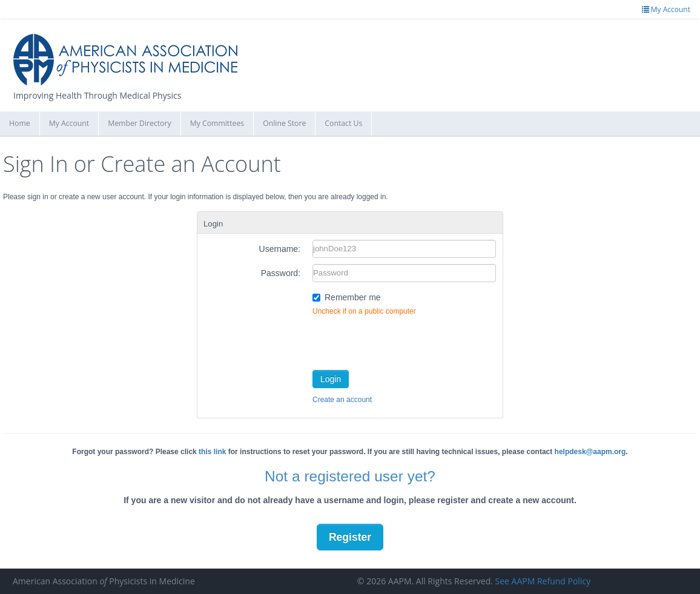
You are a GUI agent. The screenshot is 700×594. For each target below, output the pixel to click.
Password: (281, 273)
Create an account (342, 400)
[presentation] (404, 340)
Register (350, 537)
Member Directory (139, 123)
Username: (280, 249)
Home (20, 123)
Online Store (284, 123)
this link (212, 452)
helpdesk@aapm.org (590, 452)
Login (331, 379)
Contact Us (343, 123)
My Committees (217, 123)
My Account (69, 123)
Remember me (353, 297)
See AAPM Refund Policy (543, 581)
